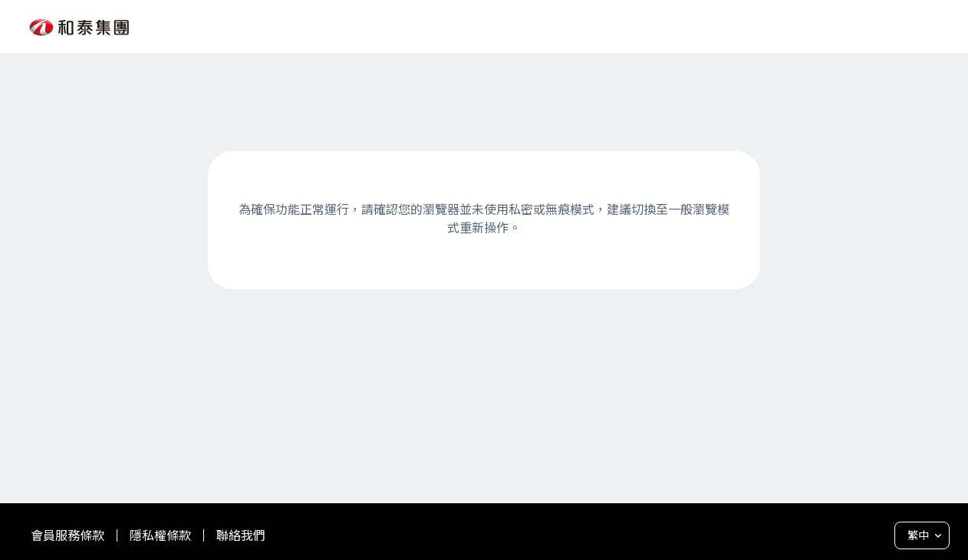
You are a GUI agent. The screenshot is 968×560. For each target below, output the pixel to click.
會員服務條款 (67, 535)
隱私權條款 (160, 535)
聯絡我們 (241, 535)
